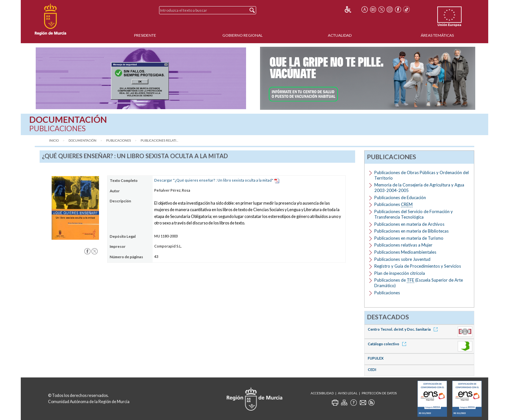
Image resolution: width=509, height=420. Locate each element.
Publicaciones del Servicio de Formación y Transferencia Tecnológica (414, 214)
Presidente (145, 35)
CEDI (372, 369)
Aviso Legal (348, 393)
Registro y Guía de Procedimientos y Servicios (418, 266)
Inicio (54, 140)
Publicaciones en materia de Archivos (409, 224)
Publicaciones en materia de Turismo (409, 238)
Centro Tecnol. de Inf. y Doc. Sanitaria (404, 329)
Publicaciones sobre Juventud (402, 259)
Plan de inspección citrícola (400, 273)
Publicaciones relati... (159, 140)
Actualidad (340, 35)
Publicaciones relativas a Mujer (403, 245)
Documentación (82, 140)
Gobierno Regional (242, 35)
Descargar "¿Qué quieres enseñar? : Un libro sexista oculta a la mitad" (214, 180)
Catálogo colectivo (388, 344)
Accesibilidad (322, 393)
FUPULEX (376, 358)
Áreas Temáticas (437, 35)
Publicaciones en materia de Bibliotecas (411, 231)
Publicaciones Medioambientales (405, 252)
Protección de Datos (379, 393)
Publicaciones (118, 140)
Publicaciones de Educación (400, 197)
